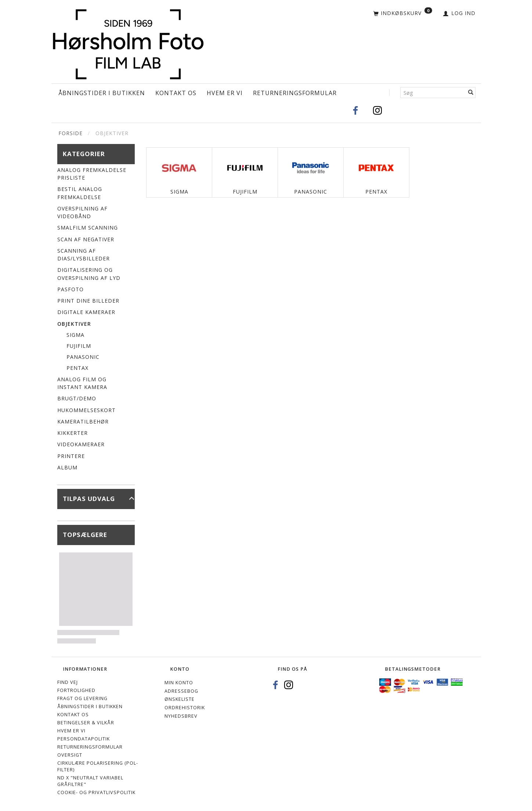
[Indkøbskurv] (403, 14)
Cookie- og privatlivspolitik (96, 792)
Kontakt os (176, 93)
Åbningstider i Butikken (102, 93)
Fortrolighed (76, 690)
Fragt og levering (82, 698)
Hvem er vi (225, 93)
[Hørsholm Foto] (128, 43)
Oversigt (70, 755)
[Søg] (471, 93)
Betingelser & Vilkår (86, 723)
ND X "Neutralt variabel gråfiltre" (90, 781)
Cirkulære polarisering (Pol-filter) (98, 766)
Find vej (68, 682)
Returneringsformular (295, 93)
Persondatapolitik (84, 739)
